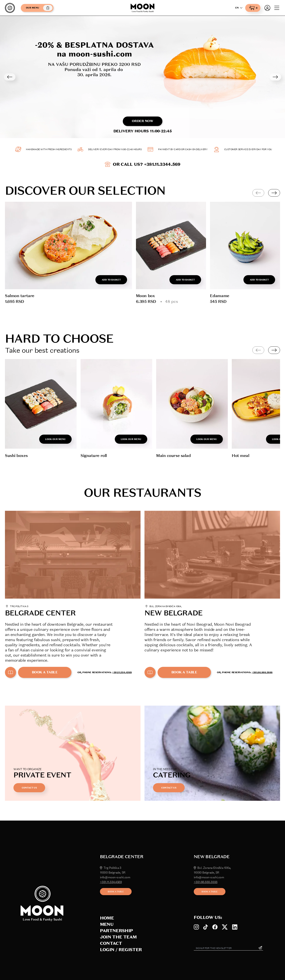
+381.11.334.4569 (122, 672)
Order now (142, 121)
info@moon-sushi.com (115, 877)
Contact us (29, 788)
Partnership (116, 931)
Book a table (45, 672)
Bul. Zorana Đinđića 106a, (212, 868)
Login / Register (121, 950)
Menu (107, 924)
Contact (111, 943)
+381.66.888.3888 (262, 672)
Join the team (118, 937)
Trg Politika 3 (111, 868)
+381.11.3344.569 (162, 164)
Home (107, 918)
